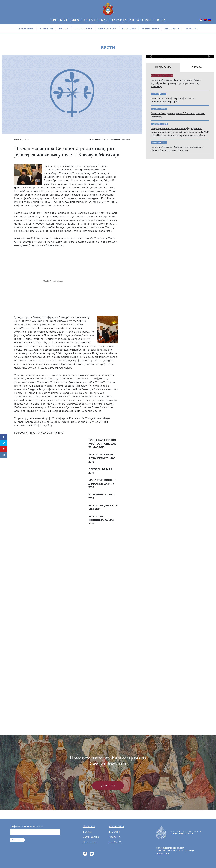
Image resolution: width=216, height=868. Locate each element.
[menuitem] (201, 19)
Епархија (129, 29)
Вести (63, 29)
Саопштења (83, 29)
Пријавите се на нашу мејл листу (26, 826)
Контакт (192, 29)
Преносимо (107, 29)
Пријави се (17, 840)
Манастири (150, 29)
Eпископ (46, 29)
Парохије (172, 29)
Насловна (26, 29)
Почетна (18, 139)
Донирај (108, 786)
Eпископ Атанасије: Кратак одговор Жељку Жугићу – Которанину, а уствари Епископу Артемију (176, 83)
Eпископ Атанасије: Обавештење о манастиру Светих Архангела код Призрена (177, 148)
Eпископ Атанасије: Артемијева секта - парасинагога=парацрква (173, 100)
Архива (197, 67)
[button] (151, 56)
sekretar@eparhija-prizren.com (170, 848)
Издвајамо (163, 67)
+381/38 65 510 (162, 853)
